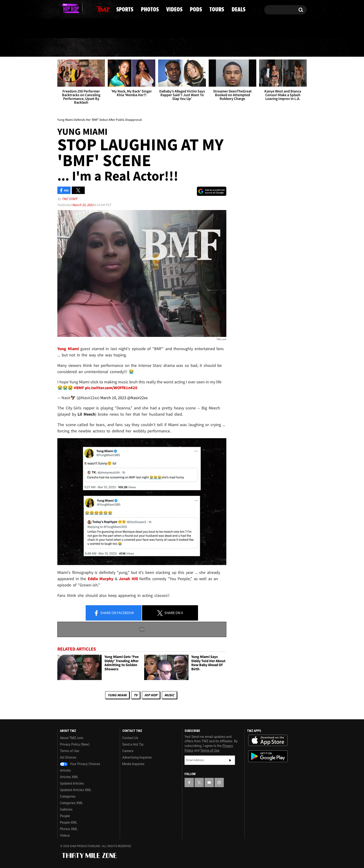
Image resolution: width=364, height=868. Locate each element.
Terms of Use (70, 751)
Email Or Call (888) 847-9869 (111, 29)
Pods (218, 48)
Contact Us (130, 738)
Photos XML (69, 829)
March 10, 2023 (83, 205)
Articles (65, 770)
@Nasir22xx (137, 398)
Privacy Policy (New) (75, 744)
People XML (69, 822)
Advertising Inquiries (137, 757)
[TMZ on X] (68, 9)
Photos (145, 48)
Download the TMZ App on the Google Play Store (268, 756)
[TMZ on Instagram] (85, 9)
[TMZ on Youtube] (76, 9)
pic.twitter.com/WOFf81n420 (111, 388)
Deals (287, 48)
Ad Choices (68, 757)
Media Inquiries (133, 764)
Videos (184, 48)
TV (136, 695)
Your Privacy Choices (80, 764)
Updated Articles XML (76, 790)
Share (114, 613)
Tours (252, 48)
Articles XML (69, 777)
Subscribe (230, 760)
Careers (128, 751)
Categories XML (71, 803)
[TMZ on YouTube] (209, 783)
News (69, 47)
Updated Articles (72, 783)
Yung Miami (117, 695)
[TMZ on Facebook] (61, 9)
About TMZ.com (72, 738)
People (65, 816)
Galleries (66, 809)
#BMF (79, 388)
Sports (105, 48)
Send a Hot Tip (133, 744)
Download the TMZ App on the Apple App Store (268, 740)
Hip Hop (151, 695)
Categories (68, 796)
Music (169, 695)
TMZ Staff (70, 199)
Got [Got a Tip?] (72, 29)
